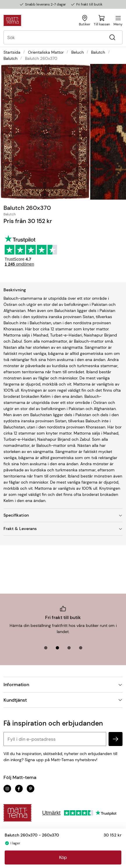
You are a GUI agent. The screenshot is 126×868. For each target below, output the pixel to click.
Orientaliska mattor (46, 52)
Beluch (78, 52)
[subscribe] (116, 739)
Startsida (12, 52)
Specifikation (63, 515)
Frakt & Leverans (63, 529)
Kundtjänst (63, 700)
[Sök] (112, 38)
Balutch (98, 52)
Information (63, 685)
